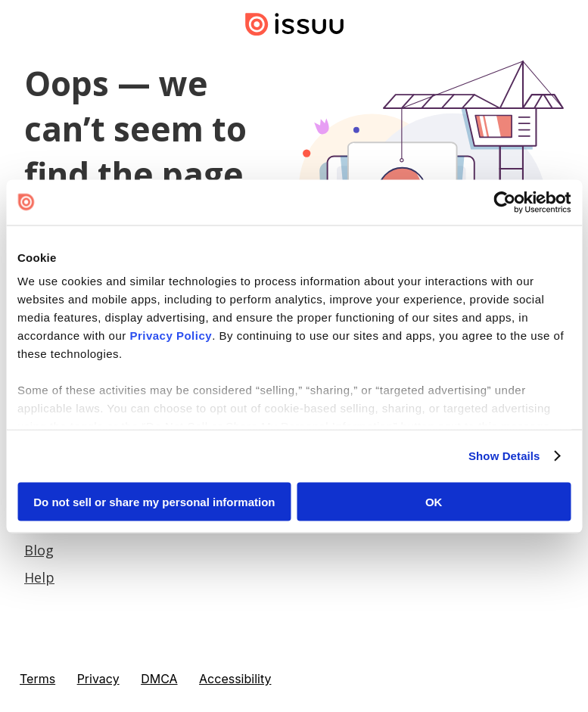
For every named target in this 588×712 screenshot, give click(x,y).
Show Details (504, 456)
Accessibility (235, 679)
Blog (39, 550)
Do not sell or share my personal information (154, 501)
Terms (37, 679)
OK (434, 501)
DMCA (159, 679)
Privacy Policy (171, 336)
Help (39, 577)
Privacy (98, 679)
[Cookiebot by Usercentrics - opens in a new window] (504, 202)
